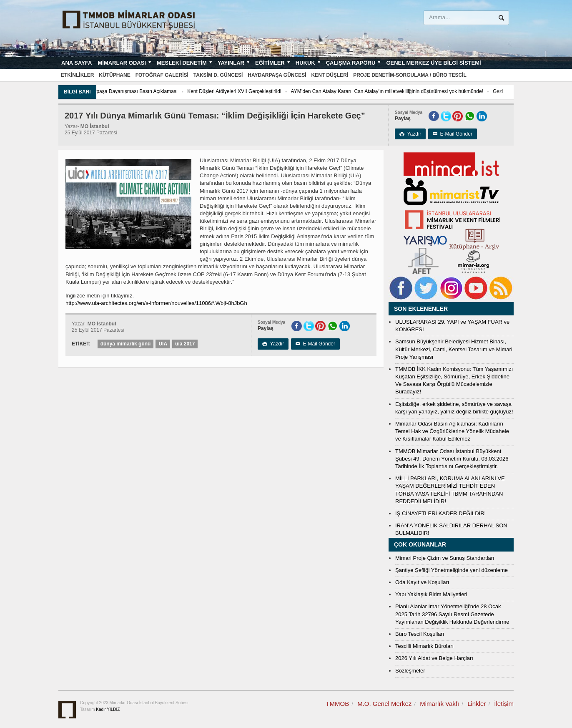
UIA (163, 344)
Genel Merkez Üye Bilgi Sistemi (433, 63)
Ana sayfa (77, 63)
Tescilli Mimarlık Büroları (424, 646)
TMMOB (337, 704)
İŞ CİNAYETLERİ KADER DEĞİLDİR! (440, 513)
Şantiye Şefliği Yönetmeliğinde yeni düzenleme (452, 570)
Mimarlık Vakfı (439, 704)
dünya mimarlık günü (126, 344)
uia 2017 (185, 344)
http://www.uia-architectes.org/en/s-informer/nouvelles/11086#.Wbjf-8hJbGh (156, 303)
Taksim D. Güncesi (218, 75)
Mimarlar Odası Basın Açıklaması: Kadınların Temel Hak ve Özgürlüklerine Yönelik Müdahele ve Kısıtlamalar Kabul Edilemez (452, 431)
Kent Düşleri (330, 75)
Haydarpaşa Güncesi (277, 75)
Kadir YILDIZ (108, 709)
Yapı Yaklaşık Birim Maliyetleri (431, 594)
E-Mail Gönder (453, 134)
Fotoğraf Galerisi (162, 75)
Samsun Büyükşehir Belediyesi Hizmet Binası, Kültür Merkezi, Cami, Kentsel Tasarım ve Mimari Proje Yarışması (454, 349)
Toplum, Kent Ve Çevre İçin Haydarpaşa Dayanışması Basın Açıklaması (122, 91)
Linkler (477, 704)
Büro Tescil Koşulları (420, 634)
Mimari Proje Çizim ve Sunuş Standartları (445, 558)
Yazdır (410, 134)
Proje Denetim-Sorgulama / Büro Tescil (410, 75)
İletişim (504, 704)
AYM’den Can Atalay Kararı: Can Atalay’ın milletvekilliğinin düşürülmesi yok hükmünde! (411, 91)
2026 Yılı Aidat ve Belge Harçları (434, 658)
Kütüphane (114, 75)
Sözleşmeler (410, 671)
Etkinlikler (77, 75)
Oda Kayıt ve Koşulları (422, 582)
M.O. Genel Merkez (384, 704)
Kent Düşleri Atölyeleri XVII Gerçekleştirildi (258, 91)
